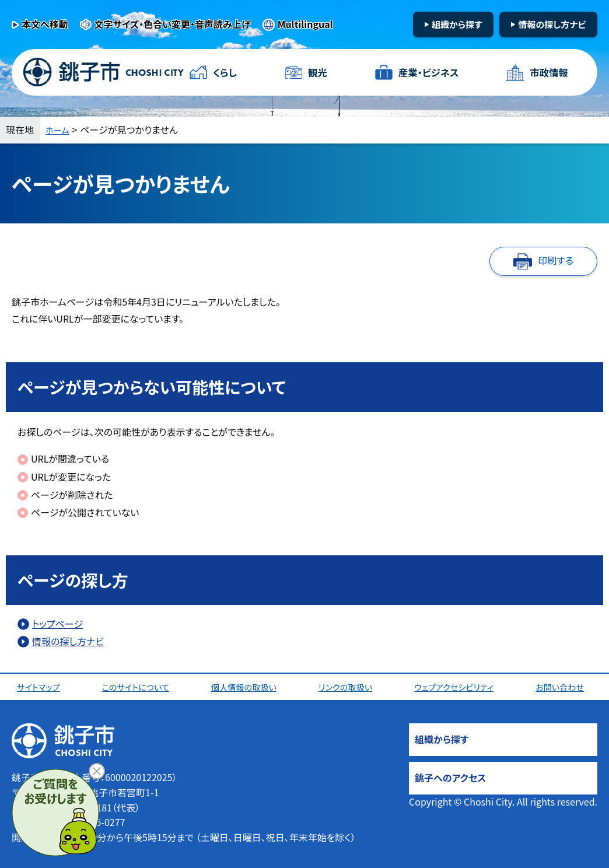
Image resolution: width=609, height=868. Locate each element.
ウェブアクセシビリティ (458, 687)
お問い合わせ (565, 687)
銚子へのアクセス (450, 778)
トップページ (57, 624)
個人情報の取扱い (247, 687)
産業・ (426, 73)
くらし (226, 72)
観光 (316, 72)
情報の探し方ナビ (552, 24)
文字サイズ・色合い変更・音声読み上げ (173, 24)
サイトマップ (41, 687)
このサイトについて (138, 687)
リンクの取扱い (348, 687)
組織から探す (457, 24)
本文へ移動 (45, 24)
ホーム (59, 129)
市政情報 (547, 72)
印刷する (556, 260)
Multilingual (305, 24)
